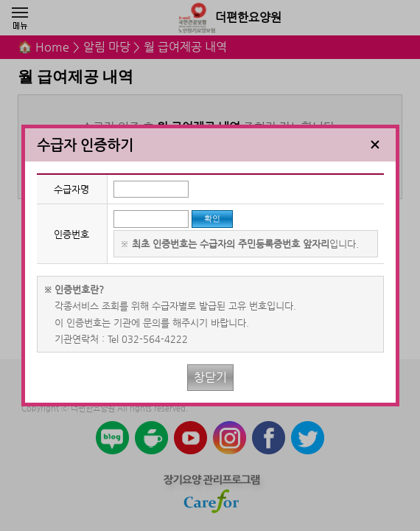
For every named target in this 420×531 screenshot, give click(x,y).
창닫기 (210, 377)
